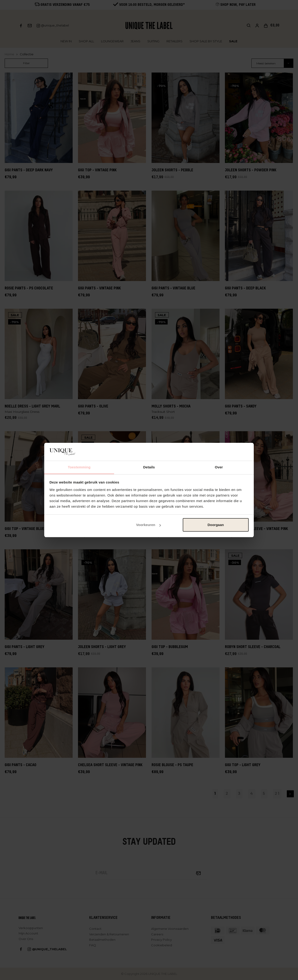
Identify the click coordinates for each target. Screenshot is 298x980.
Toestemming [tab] (79, 467)
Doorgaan (216, 525)
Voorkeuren (148, 525)
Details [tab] (149, 467)
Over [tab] (219, 467)
